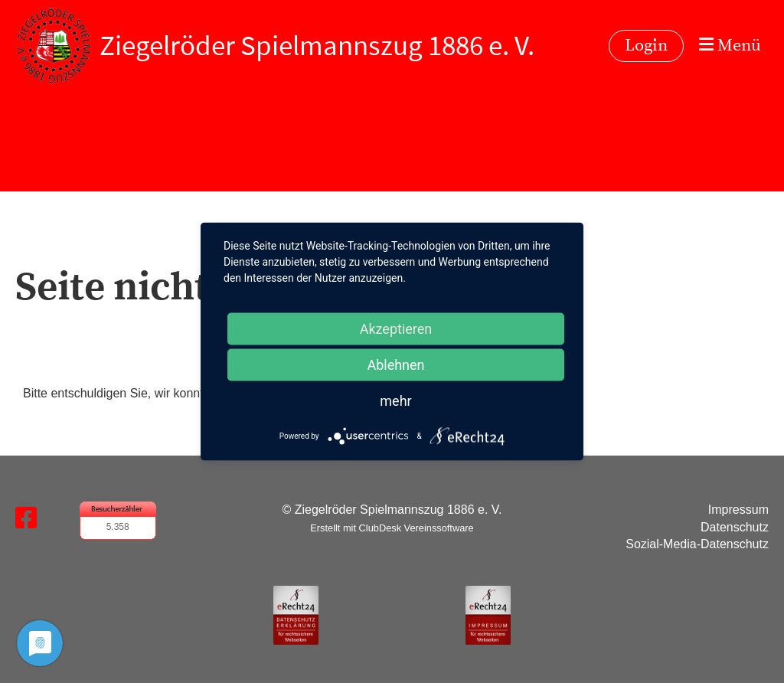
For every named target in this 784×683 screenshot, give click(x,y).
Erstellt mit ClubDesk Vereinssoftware (392, 528)
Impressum (738, 510)
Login (646, 46)
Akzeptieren (396, 329)
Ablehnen (395, 365)
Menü (730, 46)
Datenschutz (735, 527)
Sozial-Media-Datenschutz (697, 544)
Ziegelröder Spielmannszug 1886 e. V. (317, 45)
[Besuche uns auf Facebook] (26, 518)
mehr (395, 401)
